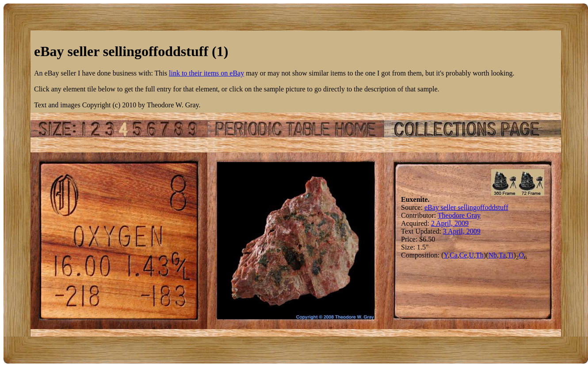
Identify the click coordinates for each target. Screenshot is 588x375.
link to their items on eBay (206, 73)
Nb (493, 255)
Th (480, 255)
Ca (454, 255)
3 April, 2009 (462, 231)
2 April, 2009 (450, 223)
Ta (502, 255)
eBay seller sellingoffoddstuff (466, 207)
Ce (463, 255)
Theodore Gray (459, 215)
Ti (511, 255)
